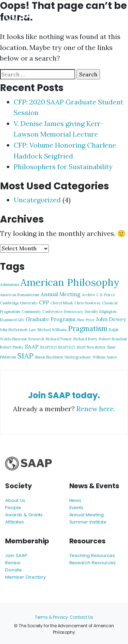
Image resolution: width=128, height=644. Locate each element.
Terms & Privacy (51, 617)
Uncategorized (37, 200)
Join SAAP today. (64, 395)
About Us (15, 500)
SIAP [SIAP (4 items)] (25, 356)
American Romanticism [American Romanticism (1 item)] (20, 295)
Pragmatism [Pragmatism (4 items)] (88, 329)
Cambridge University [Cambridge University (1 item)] (19, 303)
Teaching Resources (92, 555)
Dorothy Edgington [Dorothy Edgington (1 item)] (101, 312)
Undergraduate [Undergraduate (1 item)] (78, 357)
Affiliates (15, 522)
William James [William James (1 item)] (105, 357)
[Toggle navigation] (113, 16)
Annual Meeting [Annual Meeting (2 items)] (61, 294)
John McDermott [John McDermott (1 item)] (14, 330)
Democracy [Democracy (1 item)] (74, 312)
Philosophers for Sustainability (63, 167)
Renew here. (96, 409)
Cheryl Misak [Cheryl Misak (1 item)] (62, 303)
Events (76, 508)
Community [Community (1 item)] (31, 312)
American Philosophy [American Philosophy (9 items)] (70, 282)
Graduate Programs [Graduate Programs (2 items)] (51, 319)
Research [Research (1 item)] (36, 339)
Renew (13, 563)
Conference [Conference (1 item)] (52, 312)
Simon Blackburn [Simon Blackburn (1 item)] (49, 357)
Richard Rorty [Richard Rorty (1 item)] (86, 339)
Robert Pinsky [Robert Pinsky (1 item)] (12, 347)
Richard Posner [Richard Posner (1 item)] (59, 339)
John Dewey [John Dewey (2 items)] (111, 319)
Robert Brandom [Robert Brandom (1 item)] (113, 339)
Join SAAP (16, 555)
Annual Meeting (87, 515)
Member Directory (25, 577)
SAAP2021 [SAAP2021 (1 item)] (48, 347)
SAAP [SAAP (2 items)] (32, 346)
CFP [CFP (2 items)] (44, 302)
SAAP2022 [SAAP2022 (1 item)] (67, 347)
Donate (13, 570)
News (75, 500)
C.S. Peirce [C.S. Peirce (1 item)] (106, 295)
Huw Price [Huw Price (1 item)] (86, 320)
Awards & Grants (24, 515)
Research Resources (93, 563)
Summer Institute (88, 522)
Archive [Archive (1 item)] (88, 295)
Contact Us (81, 617)
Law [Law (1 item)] (33, 330)
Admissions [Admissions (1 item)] (10, 285)
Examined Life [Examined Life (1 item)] (12, 320)
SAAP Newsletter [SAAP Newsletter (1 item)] (91, 347)
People (13, 508)
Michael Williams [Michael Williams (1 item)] (52, 330)
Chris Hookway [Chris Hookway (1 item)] (88, 303)
